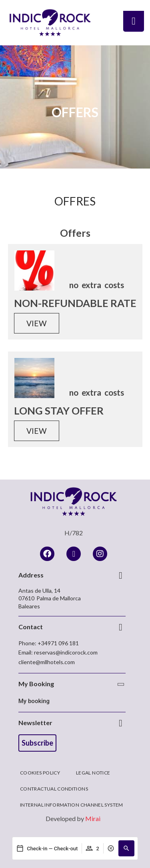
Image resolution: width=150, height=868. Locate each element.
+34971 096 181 (58, 643)
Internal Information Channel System (72, 805)
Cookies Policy (40, 773)
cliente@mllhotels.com (47, 662)
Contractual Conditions (54, 789)
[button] (126, 848)
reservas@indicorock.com (66, 652)
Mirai (93, 818)
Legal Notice (93, 773)
